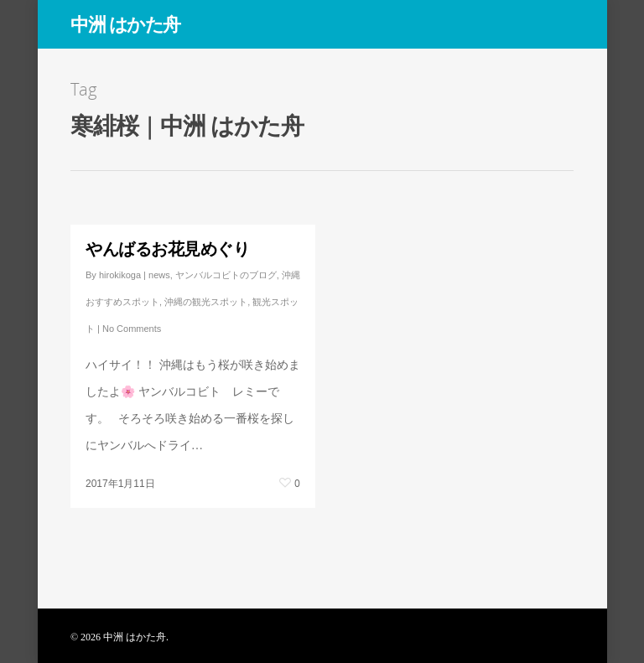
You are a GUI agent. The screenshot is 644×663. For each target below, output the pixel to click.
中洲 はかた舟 (125, 23)
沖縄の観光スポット (206, 302)
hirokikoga (120, 275)
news (159, 275)
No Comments (132, 329)
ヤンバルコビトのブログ (226, 275)
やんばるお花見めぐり (167, 249)
